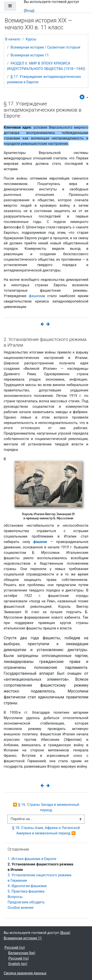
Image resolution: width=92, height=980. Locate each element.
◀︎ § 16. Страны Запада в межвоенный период (46, 807)
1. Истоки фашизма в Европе (32, 859)
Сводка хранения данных (25, 973)
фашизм (36, 296)
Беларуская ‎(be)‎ (22, 953)
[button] (84, 97)
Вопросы (15, 897)
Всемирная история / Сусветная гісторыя (45, 47)
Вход (29, 11)
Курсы (31, 39)
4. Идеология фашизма (27, 886)
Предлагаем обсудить (26, 902)
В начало (13, 39)
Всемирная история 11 (30, 55)
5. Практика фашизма (26, 891)
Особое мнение (20, 908)
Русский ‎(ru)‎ (15, 947)
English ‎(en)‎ (18, 964)
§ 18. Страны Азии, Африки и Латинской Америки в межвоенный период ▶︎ (46, 830)
